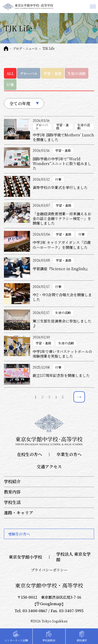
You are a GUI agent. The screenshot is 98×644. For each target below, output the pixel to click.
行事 (10, 85)
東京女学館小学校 (25, 557)
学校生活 (12, 503)
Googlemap (49, 604)
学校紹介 (12, 482)
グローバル (29, 73)
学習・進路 (53, 73)
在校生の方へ (30, 455)
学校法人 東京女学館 (73, 557)
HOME (6, 48)
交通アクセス (49, 467)
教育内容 (12, 492)
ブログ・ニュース (25, 48)
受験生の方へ (19, 534)
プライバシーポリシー (49, 570)
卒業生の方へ (69, 455)
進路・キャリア (19, 513)
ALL (10, 73)
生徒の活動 (77, 73)
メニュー (93, 7)
